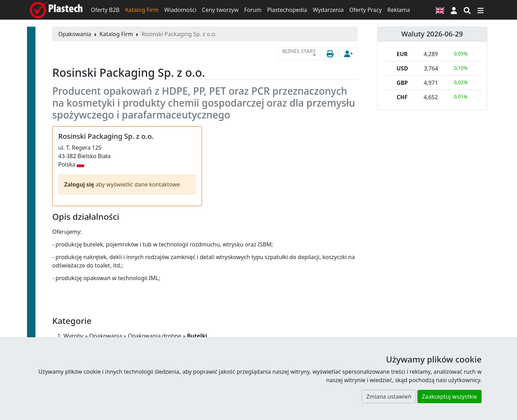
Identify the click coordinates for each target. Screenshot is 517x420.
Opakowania (75, 34)
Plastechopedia (287, 10)
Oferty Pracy (366, 10)
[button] (454, 10)
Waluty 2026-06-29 (432, 34)
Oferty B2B (105, 10)
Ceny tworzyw (220, 10)
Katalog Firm (142, 10)
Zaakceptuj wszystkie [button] (449, 397)
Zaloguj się (80, 184)
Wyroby (73, 336)
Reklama (399, 10)
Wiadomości (180, 10)
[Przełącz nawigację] (481, 10)
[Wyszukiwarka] (467, 10)
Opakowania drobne (154, 336)
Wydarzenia (328, 10)
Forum (253, 10)
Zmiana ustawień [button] (389, 397)
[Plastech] (56, 10)
